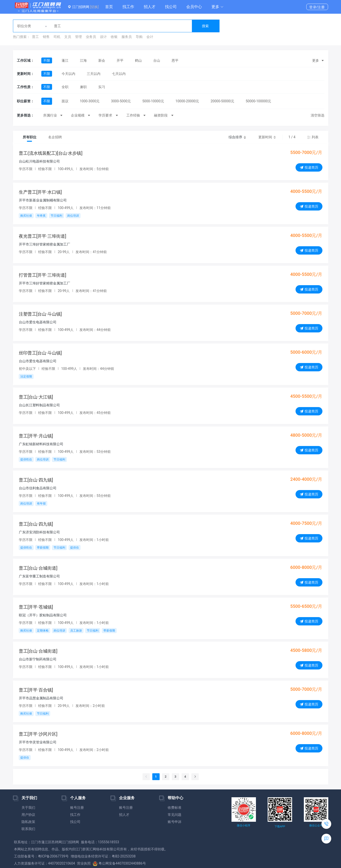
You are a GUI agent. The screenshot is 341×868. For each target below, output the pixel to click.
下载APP (280, 827)
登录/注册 (317, 7)
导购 (139, 37)
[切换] (94, 7)
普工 (35, 37)
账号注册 (77, 808)
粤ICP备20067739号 (53, 856)
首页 (109, 7)
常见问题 (175, 815)
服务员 (127, 37)
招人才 (150, 7)
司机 (57, 37)
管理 (78, 37)
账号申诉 (175, 822)
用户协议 (28, 815)
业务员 (91, 37)
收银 (114, 37)
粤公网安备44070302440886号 (119, 863)
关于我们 (28, 808)
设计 (103, 37)
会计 (150, 37)
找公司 (171, 7)
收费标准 (175, 808)
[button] (218, 7)
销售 (46, 37)
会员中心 (194, 7)
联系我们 (28, 829)
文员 (68, 37)
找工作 (128, 7)
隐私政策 (28, 822)
